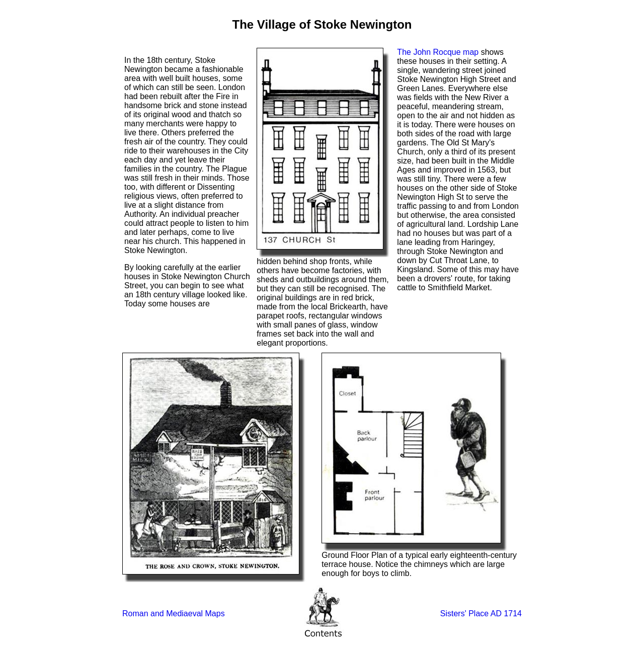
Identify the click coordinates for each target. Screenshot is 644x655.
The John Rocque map (438, 52)
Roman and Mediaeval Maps (174, 613)
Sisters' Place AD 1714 (481, 613)
